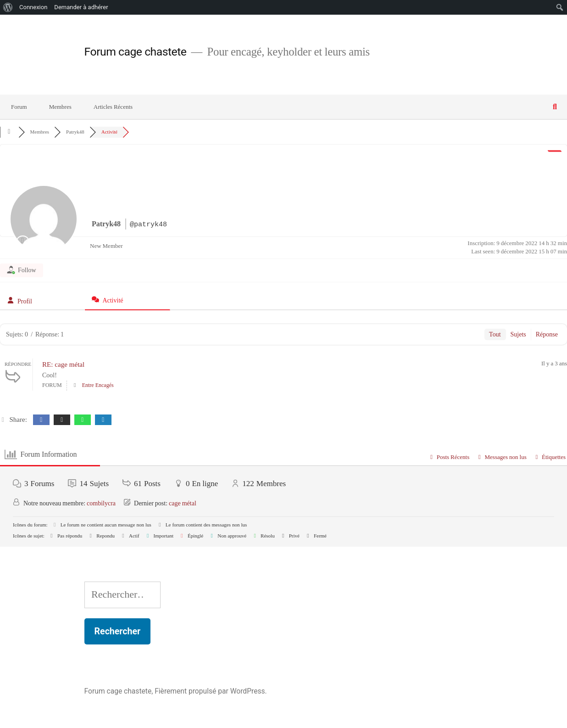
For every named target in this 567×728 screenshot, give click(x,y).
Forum (19, 107)
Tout (495, 334)
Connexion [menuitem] (33, 7)
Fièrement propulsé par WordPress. (211, 691)
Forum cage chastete (136, 52)
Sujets (518, 334)
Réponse (547, 334)
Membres (60, 107)
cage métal (183, 503)
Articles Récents (113, 107)
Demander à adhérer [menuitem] (81, 7)
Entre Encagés (98, 385)
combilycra (101, 503)
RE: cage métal (63, 365)
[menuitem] (8, 7)
